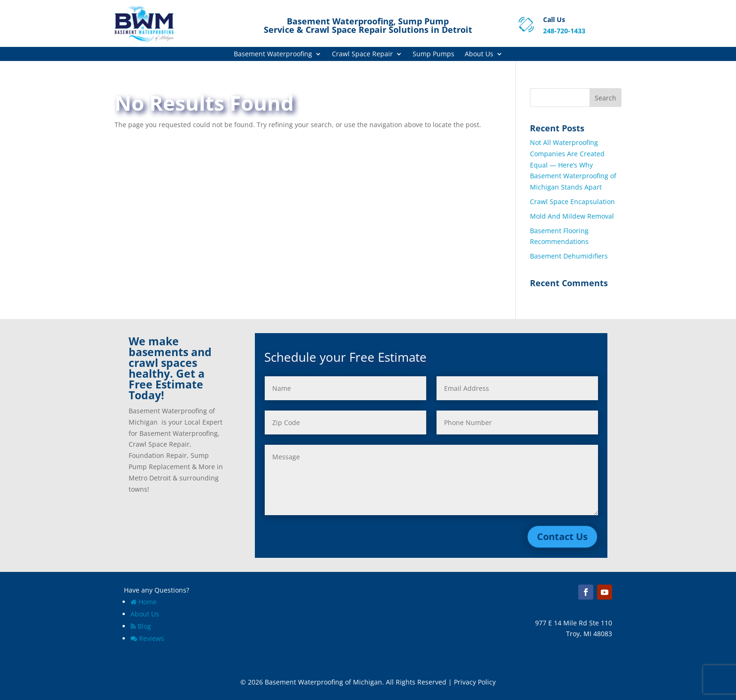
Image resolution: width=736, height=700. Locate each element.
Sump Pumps (433, 54)
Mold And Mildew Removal (572, 216)
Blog (141, 626)
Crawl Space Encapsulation (572, 202)
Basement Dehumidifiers (569, 256)
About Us (479, 54)
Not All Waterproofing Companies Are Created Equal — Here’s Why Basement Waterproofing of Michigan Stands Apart (573, 165)
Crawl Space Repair (362, 54)
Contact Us (562, 536)
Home (144, 602)
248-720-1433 (564, 31)
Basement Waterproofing (273, 54)
